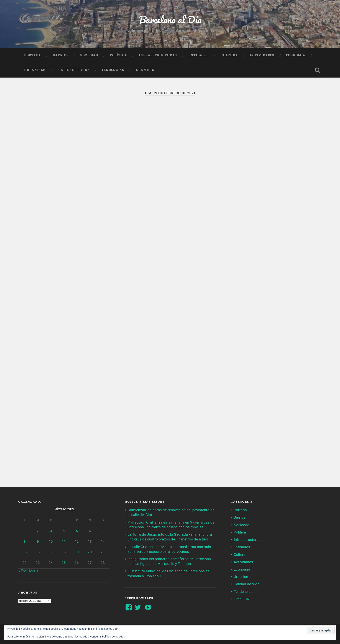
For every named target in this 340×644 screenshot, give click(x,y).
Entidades (199, 55)
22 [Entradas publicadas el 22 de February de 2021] (25, 563)
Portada (33, 55)
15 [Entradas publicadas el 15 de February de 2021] (25, 552)
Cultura (229, 55)
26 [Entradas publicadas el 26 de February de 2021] (77, 563)
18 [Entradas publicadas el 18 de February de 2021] (64, 552)
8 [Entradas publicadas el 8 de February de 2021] (25, 542)
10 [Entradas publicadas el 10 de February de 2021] (51, 542)
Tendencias (113, 70)
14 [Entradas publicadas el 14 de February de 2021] (103, 542)
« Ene (22, 571)
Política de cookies (114, 637)
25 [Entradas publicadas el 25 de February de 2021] (64, 563)
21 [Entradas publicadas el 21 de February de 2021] (103, 552)
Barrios (61, 55)
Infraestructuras (158, 55)
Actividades (262, 55)
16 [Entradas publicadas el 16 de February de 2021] (38, 552)
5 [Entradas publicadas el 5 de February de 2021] (77, 531)
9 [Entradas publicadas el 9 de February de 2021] (38, 542)
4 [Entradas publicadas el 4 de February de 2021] (64, 531)
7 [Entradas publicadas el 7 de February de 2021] (103, 531)
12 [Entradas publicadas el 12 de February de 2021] (77, 542)
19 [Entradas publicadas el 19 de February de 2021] (77, 552)
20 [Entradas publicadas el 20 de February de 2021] (90, 552)
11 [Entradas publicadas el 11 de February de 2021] (64, 542)
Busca (317, 70)
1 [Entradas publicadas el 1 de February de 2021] (25, 531)
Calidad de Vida (74, 70)
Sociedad (89, 55)
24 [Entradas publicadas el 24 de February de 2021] (51, 563)
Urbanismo (35, 70)
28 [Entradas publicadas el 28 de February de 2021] (103, 563)
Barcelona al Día (170, 19)
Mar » (34, 571)
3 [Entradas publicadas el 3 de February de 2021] (51, 531)
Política (118, 55)
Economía (296, 55)
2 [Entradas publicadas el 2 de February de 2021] (38, 531)
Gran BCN (145, 70)
